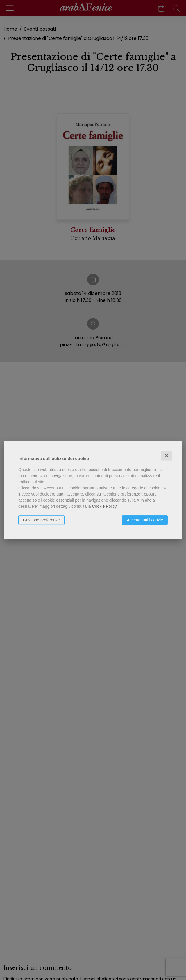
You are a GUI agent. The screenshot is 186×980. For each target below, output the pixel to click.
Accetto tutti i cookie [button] (145, 520)
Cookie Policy (104, 506)
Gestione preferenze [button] (41, 520)
